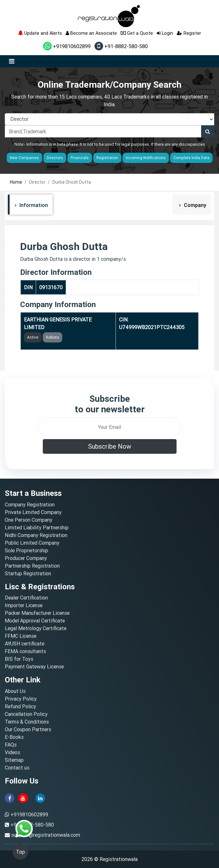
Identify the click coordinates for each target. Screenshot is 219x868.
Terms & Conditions (27, 722)
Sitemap (14, 760)
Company (194, 205)
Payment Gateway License (34, 666)
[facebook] (10, 798)
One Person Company (29, 520)
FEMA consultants (25, 651)
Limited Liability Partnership (37, 527)
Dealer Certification (26, 598)
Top (20, 852)
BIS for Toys (19, 659)
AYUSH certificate (25, 644)
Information (33, 205)
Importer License (24, 605)
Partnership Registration (32, 566)
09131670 (51, 287)
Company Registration (30, 504)
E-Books (14, 737)
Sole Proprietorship (26, 550)
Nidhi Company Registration (36, 535)
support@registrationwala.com (46, 835)
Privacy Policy (21, 699)
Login (165, 33)
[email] (110, 427)
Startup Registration (28, 573)
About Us (15, 691)
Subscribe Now (110, 446)
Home (16, 182)
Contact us (17, 768)
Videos (12, 752)
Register (189, 33)
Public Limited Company (32, 543)
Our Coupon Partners (28, 729)
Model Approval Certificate (35, 621)
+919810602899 (67, 46)
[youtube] (23, 798)
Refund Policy (20, 706)
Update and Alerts (40, 33)
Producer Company (26, 558)
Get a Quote (137, 33)
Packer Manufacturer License (37, 613)
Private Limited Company (33, 512)
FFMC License (21, 636)
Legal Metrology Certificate (36, 628)
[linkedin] (40, 798)
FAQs (11, 745)
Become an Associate (91, 33)
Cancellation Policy (26, 714)
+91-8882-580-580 (121, 46)
